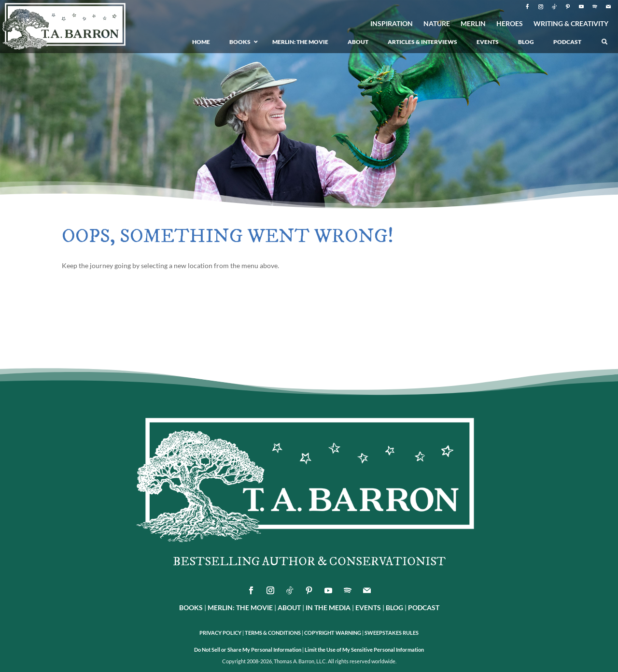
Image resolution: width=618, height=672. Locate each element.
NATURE (437, 24)
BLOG (394, 608)
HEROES (510, 24)
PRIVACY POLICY (220, 633)
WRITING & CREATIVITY (571, 24)
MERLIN (473, 24)
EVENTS (368, 608)
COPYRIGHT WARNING (333, 633)
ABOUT (289, 608)
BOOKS (191, 608)
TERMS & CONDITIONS (273, 633)
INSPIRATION (392, 24)
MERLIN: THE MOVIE (240, 608)
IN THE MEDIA (328, 608)
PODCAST (424, 608)
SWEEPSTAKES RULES (392, 633)
